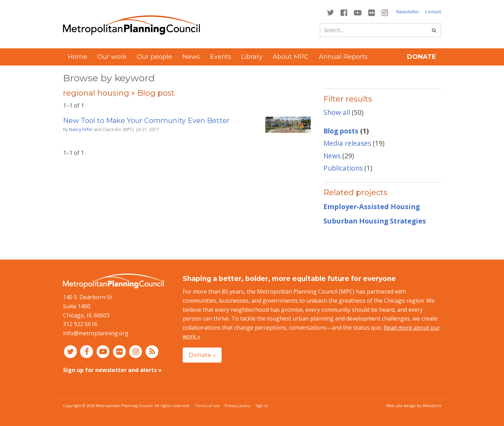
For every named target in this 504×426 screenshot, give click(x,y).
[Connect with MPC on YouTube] (358, 12)
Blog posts (341, 131)
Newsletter (408, 12)
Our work (112, 57)
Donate (422, 57)
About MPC (291, 57)
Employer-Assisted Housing (372, 207)
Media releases (347, 143)
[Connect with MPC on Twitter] (330, 12)
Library (252, 57)
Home (78, 57)
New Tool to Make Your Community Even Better (146, 121)
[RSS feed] (152, 351)
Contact (433, 12)
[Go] (434, 30)
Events (221, 57)
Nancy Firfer (81, 129)
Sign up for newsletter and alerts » (112, 370)
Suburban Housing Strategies (375, 221)
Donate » (202, 355)
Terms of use (207, 406)
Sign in (262, 406)
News (191, 57)
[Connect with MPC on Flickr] (372, 12)
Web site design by (414, 406)
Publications (343, 168)
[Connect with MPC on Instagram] (385, 12)
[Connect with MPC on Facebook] (344, 12)
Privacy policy (238, 406)
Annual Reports (343, 57)
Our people (155, 57)
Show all (337, 112)
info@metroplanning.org (96, 333)
